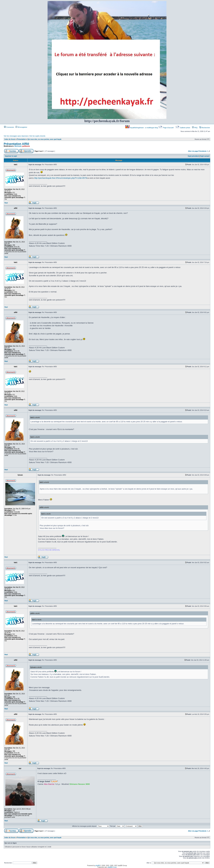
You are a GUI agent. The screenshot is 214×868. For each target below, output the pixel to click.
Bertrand (18, 146)
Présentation (21, 139)
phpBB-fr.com (112, 867)
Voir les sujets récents (37, 136)
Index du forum (10, 139)
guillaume (26, 146)
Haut (6, 203)
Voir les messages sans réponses (16, 136)
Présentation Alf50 (16, 144)
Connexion (9, 127)
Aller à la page (193, 151)
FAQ (195, 128)
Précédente (203, 151)
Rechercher (205, 128)
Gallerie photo (183, 128)
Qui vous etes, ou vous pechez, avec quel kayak (44, 139)
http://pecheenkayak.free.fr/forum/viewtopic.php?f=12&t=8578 (60, 178)
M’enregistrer (21, 127)
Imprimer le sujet (11, 156)
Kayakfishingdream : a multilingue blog (142, 128)
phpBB (98, 866)
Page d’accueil (166, 128)
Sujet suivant (205, 156)
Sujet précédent (193, 156)
